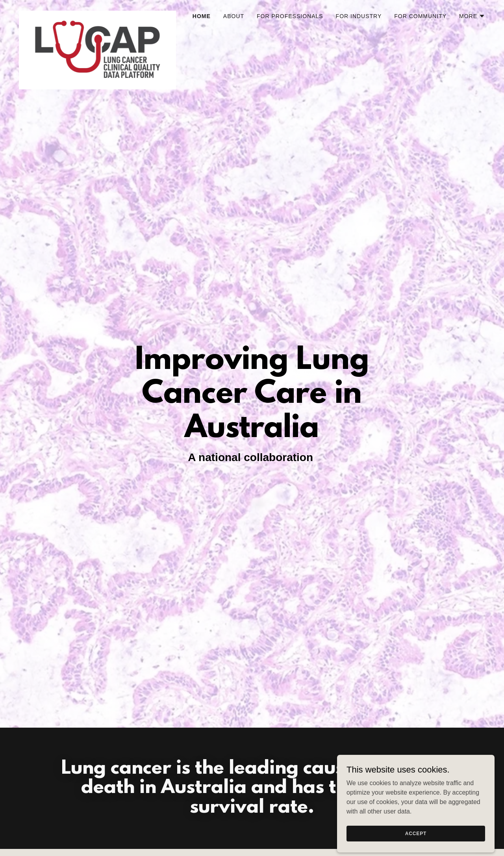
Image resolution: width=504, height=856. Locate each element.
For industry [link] (359, 16)
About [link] (234, 16)
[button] (472, 16)
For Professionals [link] (290, 16)
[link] (97, 14)
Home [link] (202, 16)
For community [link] (420, 16)
